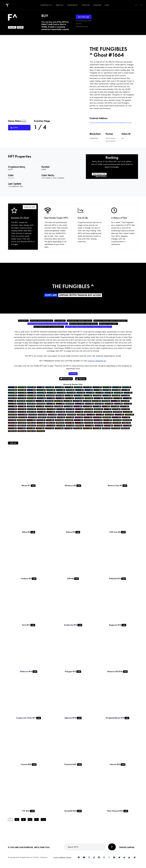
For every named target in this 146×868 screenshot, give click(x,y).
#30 (118, 393)
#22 (32, 387)
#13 (78, 395)
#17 (12, 398)
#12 (70, 409)
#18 (87, 406)
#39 (61, 390)
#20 (126, 390)
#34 (90, 393)
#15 (60, 395)
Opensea (81, 379)
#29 (13, 387)
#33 (12, 409)
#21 (69, 387)
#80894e (11, 178)
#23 (50, 387)
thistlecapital (66, 379)
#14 (127, 387)
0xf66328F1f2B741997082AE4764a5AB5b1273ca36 (111, 123)
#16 (41, 387)
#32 (78, 387)
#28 (31, 390)
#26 (22, 390)
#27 (97, 387)
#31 (31, 404)
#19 (107, 395)
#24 (22, 387)
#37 (41, 390)
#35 (109, 404)
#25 (59, 387)
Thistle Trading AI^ (97, 361)
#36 (49, 401)
